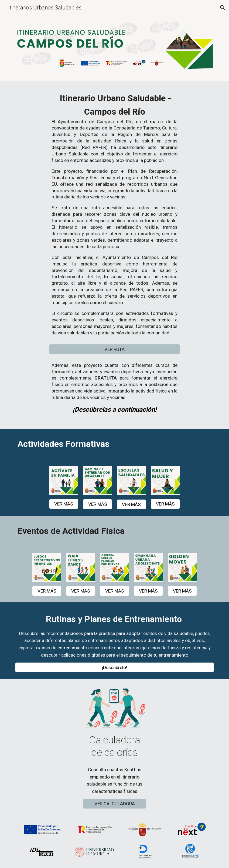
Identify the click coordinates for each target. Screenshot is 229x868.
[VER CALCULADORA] (114, 804)
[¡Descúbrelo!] (114, 668)
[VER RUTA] (114, 349)
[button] (223, 8)
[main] (114, 216)
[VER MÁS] (64, 504)
